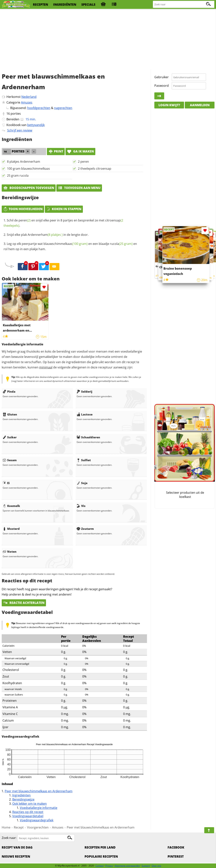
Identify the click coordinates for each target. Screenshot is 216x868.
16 (8, 114)
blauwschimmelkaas (66, 244)
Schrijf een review (20, 130)
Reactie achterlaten (24, 603)
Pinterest (176, 856)
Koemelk (11, 506)
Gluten (10, 414)
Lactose (85, 414)
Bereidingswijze (23, 799)
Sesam (10, 460)
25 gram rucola (18, 176)
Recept (19, 827)
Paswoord (162, 86)
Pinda (9, 391)
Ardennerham (45, 235)
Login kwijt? (169, 105)
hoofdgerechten (39, 108)
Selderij (84, 391)
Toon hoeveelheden (23, 209)
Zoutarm (85, 529)
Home (6, 827)
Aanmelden (200, 105)
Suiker (10, 437)
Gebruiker (162, 77)
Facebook (176, 847)
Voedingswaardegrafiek (37, 820)
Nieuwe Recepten (16, 856)
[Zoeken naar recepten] (184, 4)
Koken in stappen (64, 209)
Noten (10, 552)
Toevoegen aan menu (79, 188)
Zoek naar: (9, 838)
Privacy (109, 866)
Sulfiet (84, 460)
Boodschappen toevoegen (29, 188)
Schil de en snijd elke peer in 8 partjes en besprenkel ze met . (63, 223)
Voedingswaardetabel (28, 816)
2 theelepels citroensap (95, 169)
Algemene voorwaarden (127, 866)
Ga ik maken (80, 151)
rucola (121, 244)
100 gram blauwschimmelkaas (28, 169)
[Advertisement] (108, 40)
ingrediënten (65, 5)
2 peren (83, 162)
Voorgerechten (38, 827)
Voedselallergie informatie (39, 808)
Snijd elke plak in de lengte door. (48, 235)
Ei (6, 483)
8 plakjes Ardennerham (24, 162)
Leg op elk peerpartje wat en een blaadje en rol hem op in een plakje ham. (70, 246)
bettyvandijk (36, 125)
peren (25, 220)
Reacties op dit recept (28, 812)
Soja (82, 483)
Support (146, 866)
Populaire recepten (101, 856)
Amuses (27, 102)
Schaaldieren (88, 437)
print (56, 151)
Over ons (156, 866)
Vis (81, 506)
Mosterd (11, 529)
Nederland (29, 97)
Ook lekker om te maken (30, 804)
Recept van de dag (17, 847)
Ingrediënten (21, 795)
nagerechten (63, 108)
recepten (40, 5)
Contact (100, 866)
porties (16, 114)
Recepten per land (100, 847)
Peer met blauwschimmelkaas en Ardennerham (39, 791)
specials (88, 5)
